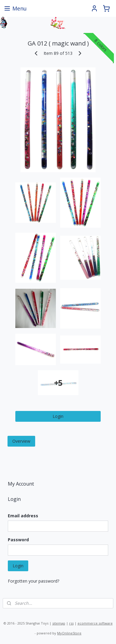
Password (18, 540)
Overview (21, 441)
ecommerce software (95, 623)
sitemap (59, 623)
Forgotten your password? (34, 581)
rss (71, 623)
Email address (23, 516)
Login (58, 416)
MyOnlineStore (69, 633)
